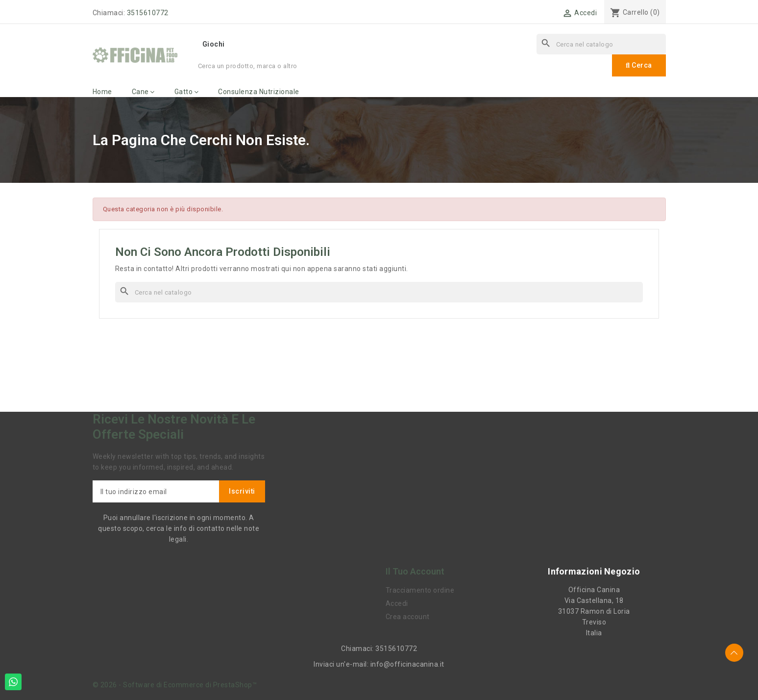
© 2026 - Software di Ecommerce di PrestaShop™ (175, 685)
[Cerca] (601, 44)
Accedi (397, 603)
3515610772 (148, 13)
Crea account (408, 617)
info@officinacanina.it (407, 664)
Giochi (214, 44)
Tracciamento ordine (420, 590)
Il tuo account (415, 571)
